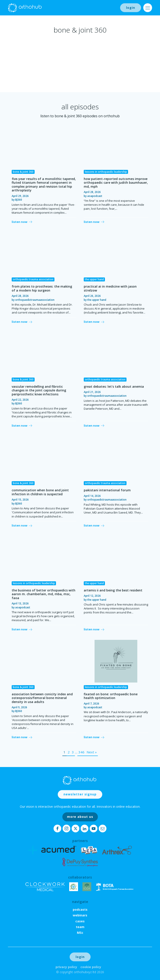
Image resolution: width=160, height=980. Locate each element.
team (80, 927)
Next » (92, 752)
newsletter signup (80, 794)
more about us (80, 817)
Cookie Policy (91, 967)
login (131, 8)
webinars (80, 915)
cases (80, 921)
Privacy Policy (66, 967)
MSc (80, 933)
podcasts (80, 909)
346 (81, 752)
